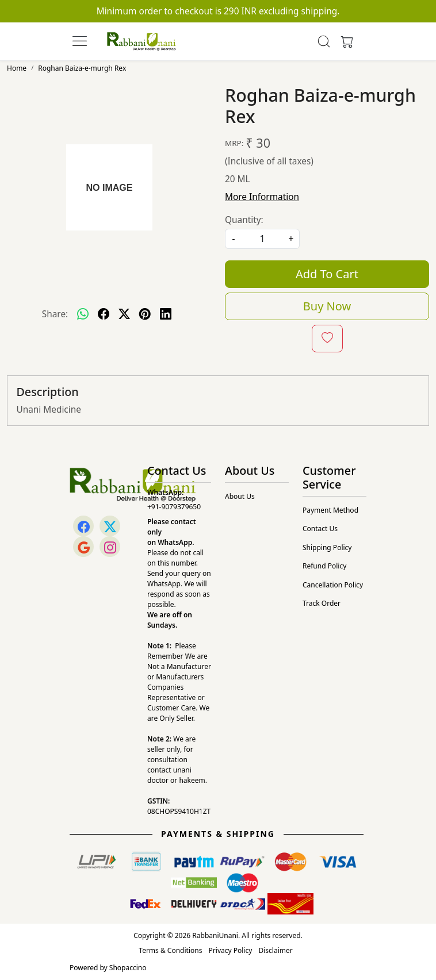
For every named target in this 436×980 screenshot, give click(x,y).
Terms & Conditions (170, 950)
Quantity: (244, 220)
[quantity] (262, 239)
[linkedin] (166, 314)
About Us (240, 496)
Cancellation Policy (333, 585)
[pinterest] (145, 314)
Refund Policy (324, 566)
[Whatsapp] (83, 314)
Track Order (322, 603)
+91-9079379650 (174, 507)
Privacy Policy (231, 950)
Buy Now (327, 306)
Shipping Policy (327, 547)
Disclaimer (275, 950)
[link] (324, 41)
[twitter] (124, 314)
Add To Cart (327, 274)
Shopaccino (128, 968)
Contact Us (320, 529)
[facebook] (104, 314)
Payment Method (330, 510)
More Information (262, 197)
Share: (55, 314)
